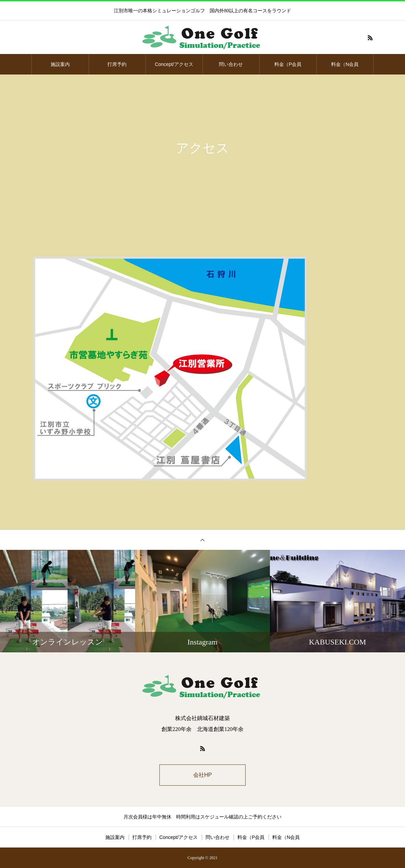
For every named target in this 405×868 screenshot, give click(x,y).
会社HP (202, 775)
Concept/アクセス (174, 64)
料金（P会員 (288, 64)
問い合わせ (231, 64)
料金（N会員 (345, 64)
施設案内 (60, 64)
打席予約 (117, 64)
